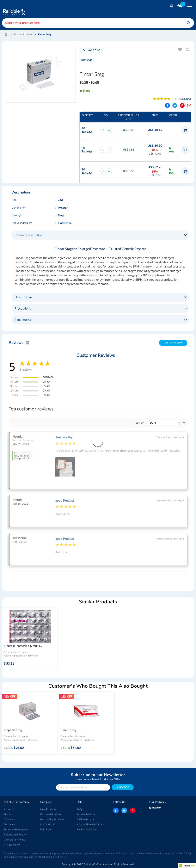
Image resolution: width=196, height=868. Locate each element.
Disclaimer (10, 824)
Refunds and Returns (16, 834)
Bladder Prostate (23, 34)
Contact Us (10, 819)
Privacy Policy (12, 845)
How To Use (23, 297)
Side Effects (23, 320)
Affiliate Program (86, 819)
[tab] (100, 235)
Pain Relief (46, 829)
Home (6, 34)
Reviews (19, 343)
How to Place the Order (90, 824)
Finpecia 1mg (13, 730)
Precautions (23, 309)
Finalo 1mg (68, 730)
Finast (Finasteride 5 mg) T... (23, 646)
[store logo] (14, 9)
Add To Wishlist (180, 49)
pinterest (133, 810)
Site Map (9, 814)
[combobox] (98, 23)
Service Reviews (86, 814)
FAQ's (80, 809)
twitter (124, 810)
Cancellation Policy (15, 840)
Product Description (29, 235)
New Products (48, 809)
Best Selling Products (52, 819)
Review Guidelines (87, 829)
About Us (9, 809)
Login (172, 7)
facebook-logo (116, 810)
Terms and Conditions (16, 829)
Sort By (140, 423)
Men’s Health (48, 824)
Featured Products (51, 814)
